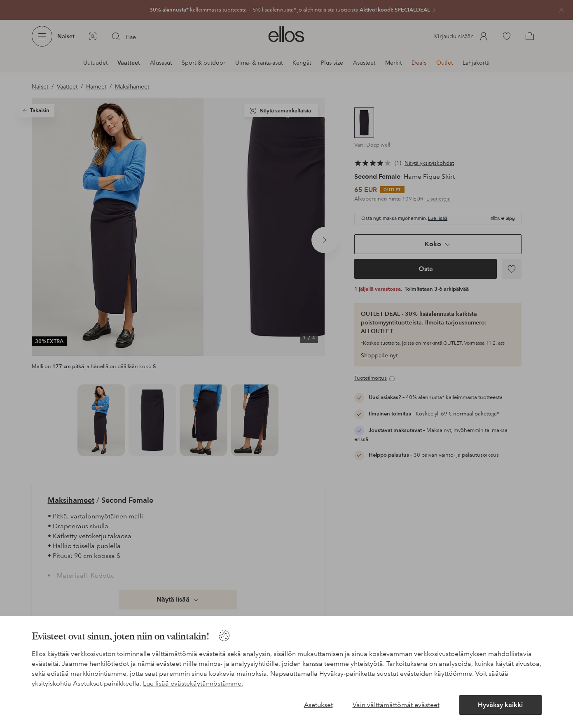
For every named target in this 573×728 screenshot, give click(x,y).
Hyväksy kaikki (500, 705)
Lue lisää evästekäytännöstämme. (193, 683)
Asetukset (318, 705)
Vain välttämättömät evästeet (396, 705)
